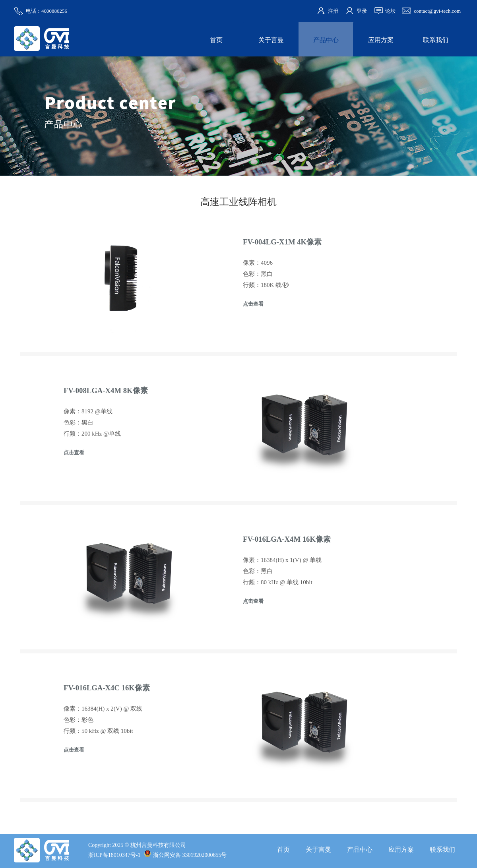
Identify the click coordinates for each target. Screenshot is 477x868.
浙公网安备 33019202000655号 (185, 855)
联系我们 (436, 40)
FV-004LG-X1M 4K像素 (282, 242)
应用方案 (381, 40)
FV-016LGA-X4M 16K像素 (287, 539)
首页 (216, 40)
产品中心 (326, 40)
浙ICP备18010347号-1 (114, 855)
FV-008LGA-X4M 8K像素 (106, 390)
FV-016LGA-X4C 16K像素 (107, 688)
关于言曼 (271, 40)
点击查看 (253, 304)
